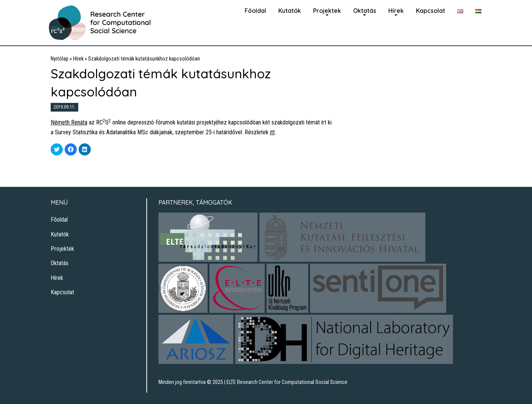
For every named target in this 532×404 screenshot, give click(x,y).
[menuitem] (255, 10)
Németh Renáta (69, 122)
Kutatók (290, 11)
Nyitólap (60, 59)
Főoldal (255, 11)
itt (272, 132)
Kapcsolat (430, 11)
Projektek (327, 11)
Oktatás (365, 11)
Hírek (396, 11)
